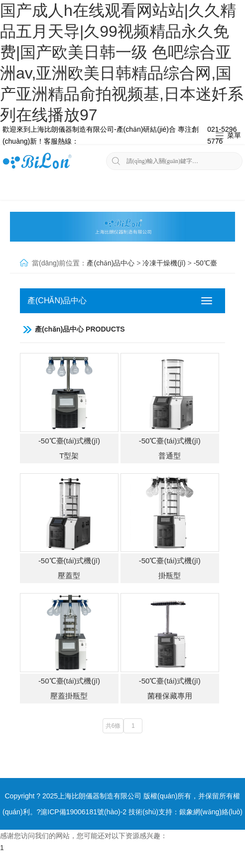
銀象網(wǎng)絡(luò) (211, 812)
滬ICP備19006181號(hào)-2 (83, 812)
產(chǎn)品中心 (111, 263)
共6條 (113, 726)
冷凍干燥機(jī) (164, 263)
